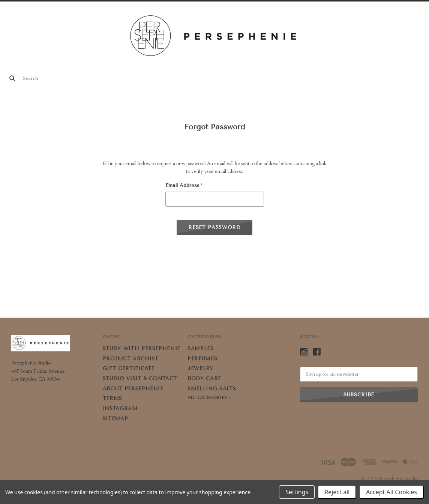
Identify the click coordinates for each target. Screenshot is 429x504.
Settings (297, 492)
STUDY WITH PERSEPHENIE (142, 349)
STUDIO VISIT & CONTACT (140, 379)
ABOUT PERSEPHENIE (133, 389)
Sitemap (115, 419)
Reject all (337, 492)
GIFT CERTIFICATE (129, 368)
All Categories (208, 398)
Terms (112, 398)
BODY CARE (204, 379)
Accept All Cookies (391, 492)
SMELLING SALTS (212, 389)
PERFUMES (202, 359)
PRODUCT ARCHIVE (131, 359)
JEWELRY (200, 368)
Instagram (120, 409)
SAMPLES (201, 349)
